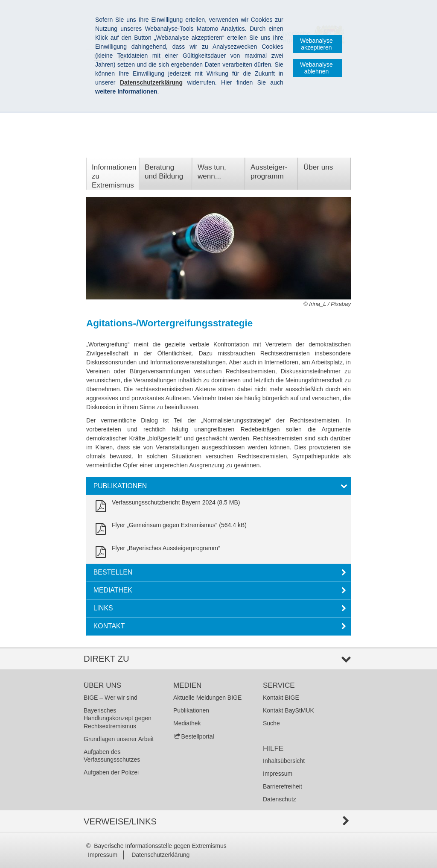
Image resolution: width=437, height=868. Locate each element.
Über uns (318, 167)
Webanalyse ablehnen (316, 68)
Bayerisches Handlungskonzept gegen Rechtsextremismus (118, 718)
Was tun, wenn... (212, 172)
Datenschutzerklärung (160, 855)
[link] (166, 506)
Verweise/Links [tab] (120, 821)
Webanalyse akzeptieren (316, 44)
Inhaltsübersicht (284, 761)
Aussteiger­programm (269, 172)
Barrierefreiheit (283, 786)
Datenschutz (280, 799)
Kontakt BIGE (281, 698)
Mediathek (187, 723)
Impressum (278, 774)
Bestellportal (198, 736)
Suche (271, 723)
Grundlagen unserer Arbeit (119, 739)
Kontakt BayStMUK (288, 710)
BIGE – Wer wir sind (111, 698)
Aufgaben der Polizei (111, 772)
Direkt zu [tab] (106, 659)
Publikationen (191, 710)
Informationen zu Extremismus (114, 176)
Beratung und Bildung (164, 172)
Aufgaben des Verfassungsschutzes (112, 756)
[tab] (218, 486)
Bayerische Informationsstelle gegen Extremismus (160, 846)
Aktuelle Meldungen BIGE (207, 698)
